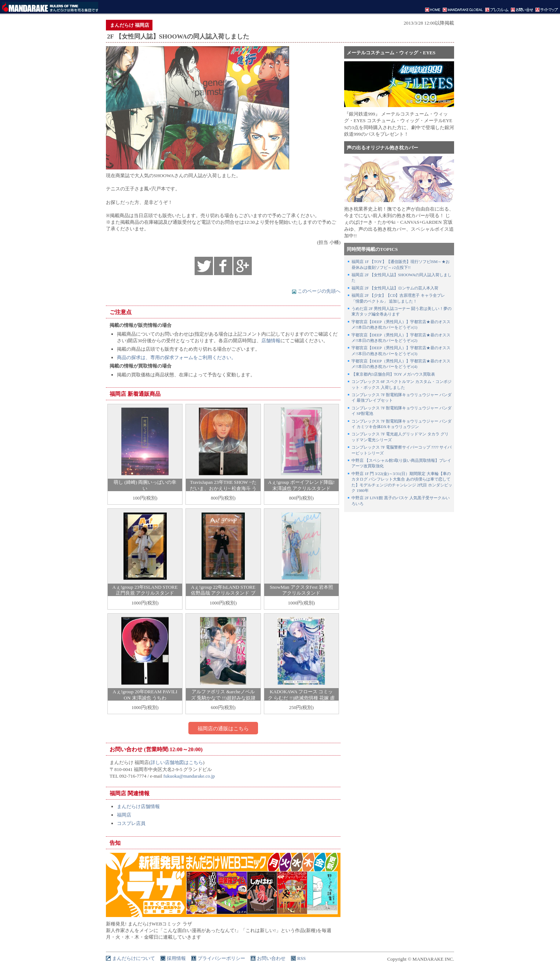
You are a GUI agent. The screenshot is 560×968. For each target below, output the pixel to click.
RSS (301, 958)
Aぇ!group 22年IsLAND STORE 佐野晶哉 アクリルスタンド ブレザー (223, 593)
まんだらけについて (134, 958)
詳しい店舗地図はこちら (177, 762)
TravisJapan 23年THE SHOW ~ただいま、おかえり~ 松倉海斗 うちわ (223, 488)
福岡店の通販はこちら (223, 728)
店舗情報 (271, 341)
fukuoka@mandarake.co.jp (189, 776)
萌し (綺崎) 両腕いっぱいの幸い (145, 485)
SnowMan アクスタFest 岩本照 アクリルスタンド (301, 590)
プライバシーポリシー (221, 958)
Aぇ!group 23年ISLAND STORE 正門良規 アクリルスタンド (145, 590)
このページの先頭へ (316, 291)
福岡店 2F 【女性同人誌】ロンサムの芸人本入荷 (395, 288)
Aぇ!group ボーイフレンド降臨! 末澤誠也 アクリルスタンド (301, 485)
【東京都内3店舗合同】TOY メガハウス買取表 (393, 374)
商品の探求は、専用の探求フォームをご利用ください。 (176, 357)
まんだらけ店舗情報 (138, 806)
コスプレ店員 (131, 823)
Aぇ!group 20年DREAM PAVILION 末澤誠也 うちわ (145, 695)
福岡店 (124, 815)
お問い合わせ (271, 958)
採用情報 (176, 958)
